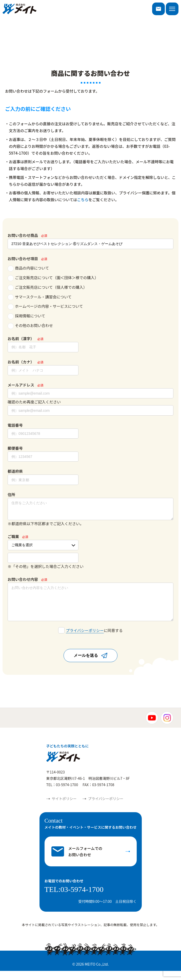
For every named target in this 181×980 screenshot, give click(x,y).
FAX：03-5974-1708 (98, 794)
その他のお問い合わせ (30, 326)
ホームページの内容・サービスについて (45, 307)
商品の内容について (28, 268)
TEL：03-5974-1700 (62, 794)
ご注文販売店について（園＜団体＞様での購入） (53, 278)
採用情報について (26, 316)
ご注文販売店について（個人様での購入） (47, 288)
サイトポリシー (64, 808)
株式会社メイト (19, 9)
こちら (83, 200)
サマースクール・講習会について (40, 297)
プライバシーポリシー (85, 639)
